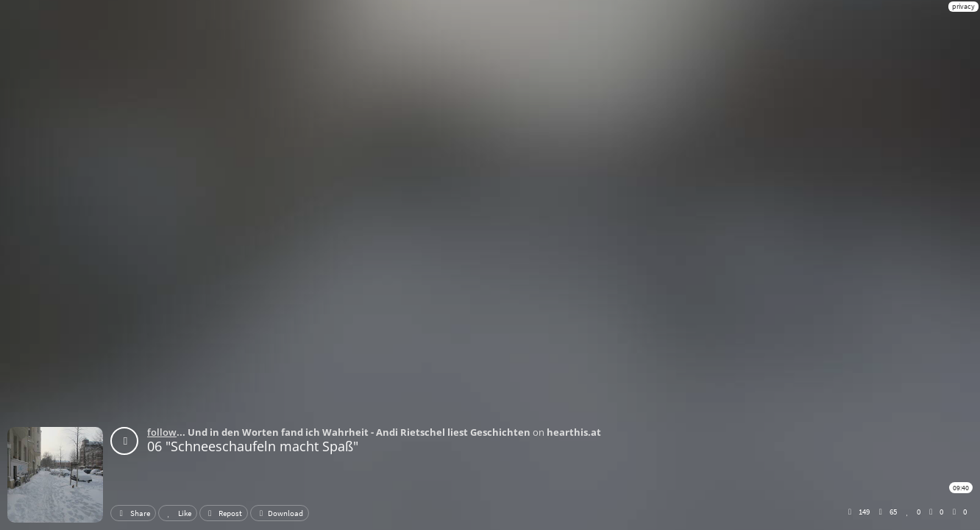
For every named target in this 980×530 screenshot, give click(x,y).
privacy (963, 6)
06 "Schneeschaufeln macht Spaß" (253, 446)
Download (280, 513)
